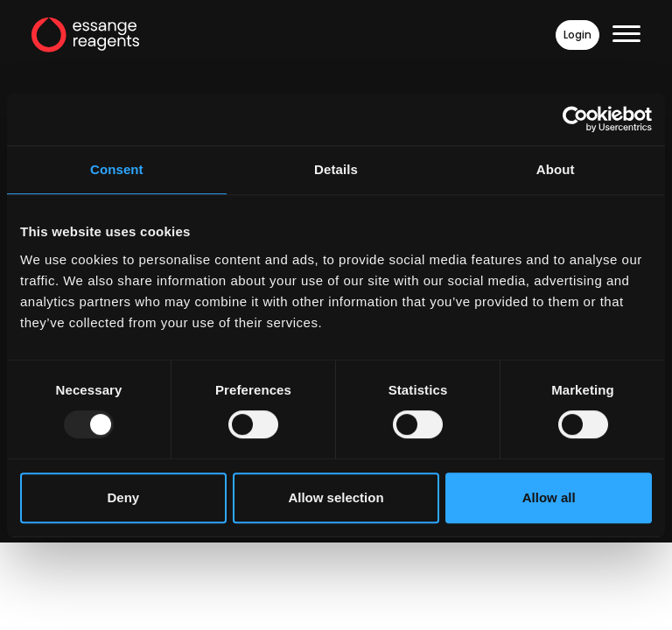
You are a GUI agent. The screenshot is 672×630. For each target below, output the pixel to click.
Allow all (549, 497)
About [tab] (556, 169)
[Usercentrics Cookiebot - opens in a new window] (575, 119)
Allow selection (336, 497)
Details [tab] (336, 169)
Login (577, 35)
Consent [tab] (117, 169)
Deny (123, 497)
